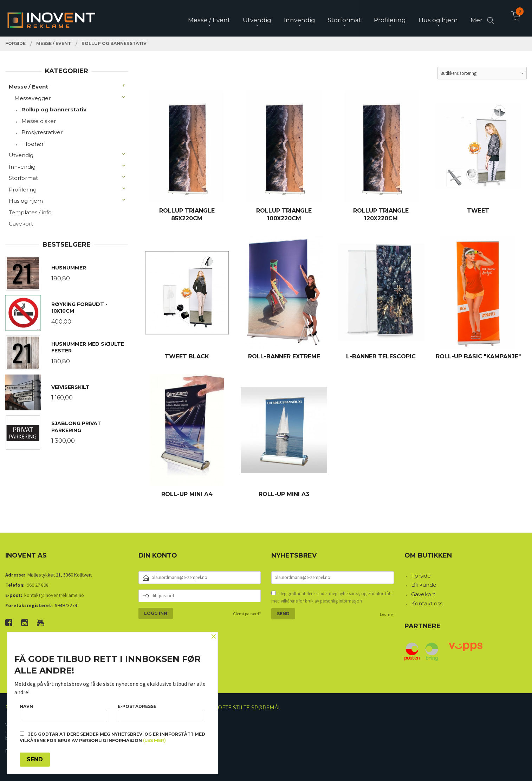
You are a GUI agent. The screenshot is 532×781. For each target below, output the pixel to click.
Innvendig (22, 167)
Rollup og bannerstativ (54, 109)
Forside (421, 576)
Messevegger (33, 98)
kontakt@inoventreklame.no (54, 595)
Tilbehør (33, 144)
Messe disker (39, 121)
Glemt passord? (247, 614)
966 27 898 (38, 585)
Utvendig (21, 155)
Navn (63, 713)
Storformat (23, 178)
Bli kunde (424, 585)
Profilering (23, 190)
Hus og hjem (26, 201)
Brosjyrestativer (42, 132)
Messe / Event (28, 87)
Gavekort (21, 224)
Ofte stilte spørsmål (249, 708)
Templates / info (30, 212)
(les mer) (154, 740)
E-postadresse (161, 713)
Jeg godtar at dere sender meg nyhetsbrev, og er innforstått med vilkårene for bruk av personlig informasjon (332, 597)
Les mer (387, 614)
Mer (476, 18)
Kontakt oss (427, 603)
